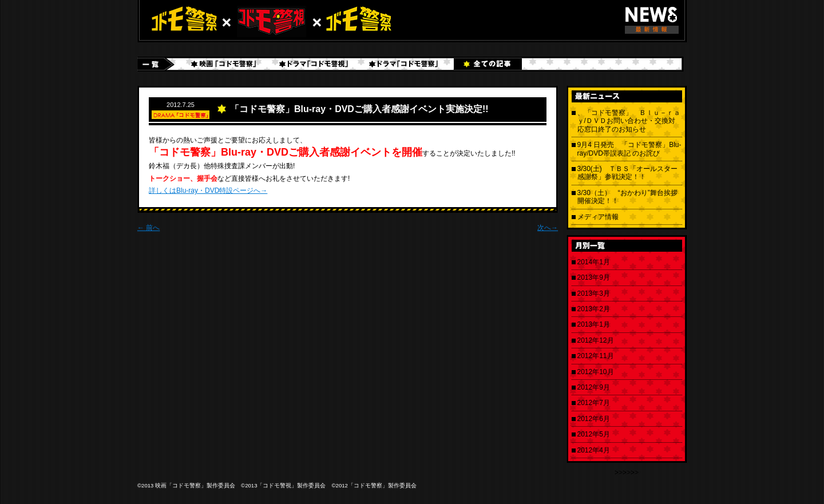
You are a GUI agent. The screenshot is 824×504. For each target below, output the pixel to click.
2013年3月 (594, 293)
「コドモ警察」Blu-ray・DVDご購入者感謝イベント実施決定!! (359, 109)
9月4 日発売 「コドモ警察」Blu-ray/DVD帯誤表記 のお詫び (629, 149)
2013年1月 (594, 324)
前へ (148, 228)
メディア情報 (598, 217)
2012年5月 (594, 434)
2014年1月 (594, 262)
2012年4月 (594, 450)
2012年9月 (594, 387)
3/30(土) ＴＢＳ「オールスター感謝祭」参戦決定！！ (627, 173)
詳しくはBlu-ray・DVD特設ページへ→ (208, 191)
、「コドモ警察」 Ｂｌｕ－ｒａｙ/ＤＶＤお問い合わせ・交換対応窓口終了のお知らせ (629, 121)
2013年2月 (594, 309)
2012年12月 (596, 340)
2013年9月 (594, 277)
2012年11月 (596, 356)
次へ (548, 228)
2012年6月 (594, 419)
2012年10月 (596, 372)
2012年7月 (594, 403)
